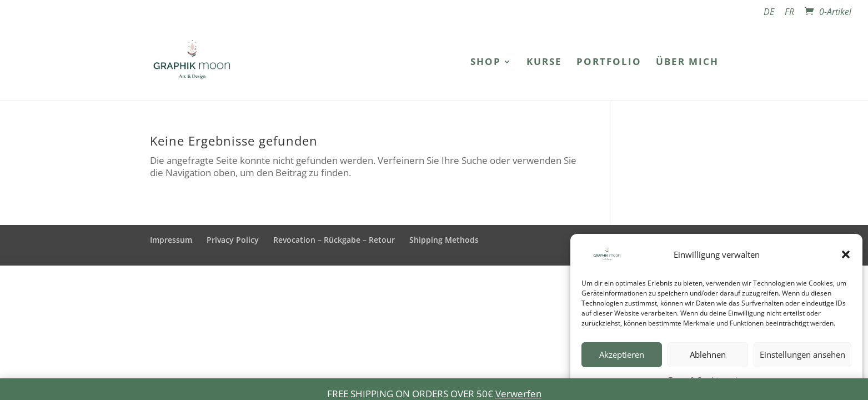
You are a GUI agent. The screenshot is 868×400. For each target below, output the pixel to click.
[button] (846, 254)
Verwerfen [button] (518, 394)
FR (789, 12)
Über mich (687, 63)
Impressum (171, 240)
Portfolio (609, 63)
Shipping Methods (444, 240)
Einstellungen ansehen (802, 354)
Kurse (544, 63)
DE (769, 12)
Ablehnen (708, 354)
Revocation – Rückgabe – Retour (334, 240)
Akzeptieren (622, 354)
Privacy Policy (233, 240)
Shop (486, 63)
